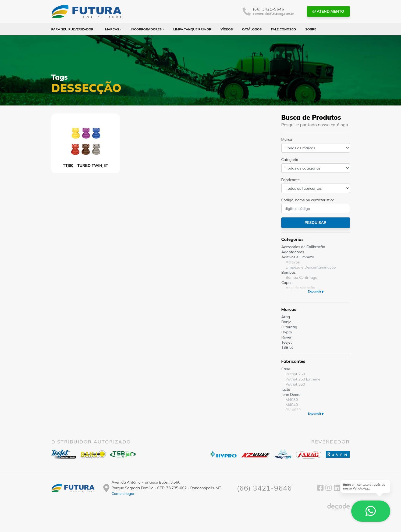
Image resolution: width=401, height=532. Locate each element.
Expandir (314, 291)
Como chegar (123, 494)
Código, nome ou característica (308, 200)
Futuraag (289, 327)
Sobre (311, 29)
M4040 (292, 405)
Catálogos (252, 29)
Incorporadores (146, 29)
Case (286, 369)
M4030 (292, 400)
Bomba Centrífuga (301, 277)
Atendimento (328, 11)
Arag (286, 317)
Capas (287, 283)
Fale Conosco (283, 29)
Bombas (289, 272)
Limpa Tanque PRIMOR (192, 29)
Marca (287, 139)
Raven (287, 337)
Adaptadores (293, 252)
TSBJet (287, 347)
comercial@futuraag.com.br (273, 14)
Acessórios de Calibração (303, 247)
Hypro (287, 332)
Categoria (290, 160)
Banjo (286, 322)
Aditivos (293, 262)
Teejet (286, 342)
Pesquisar (315, 223)
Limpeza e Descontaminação (311, 267)
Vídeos (227, 29)
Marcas (112, 29)
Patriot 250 (295, 374)
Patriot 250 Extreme (303, 379)
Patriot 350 (295, 384)
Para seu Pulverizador (72, 29)
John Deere (291, 394)
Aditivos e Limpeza (298, 257)
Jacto (286, 389)
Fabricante (291, 180)
